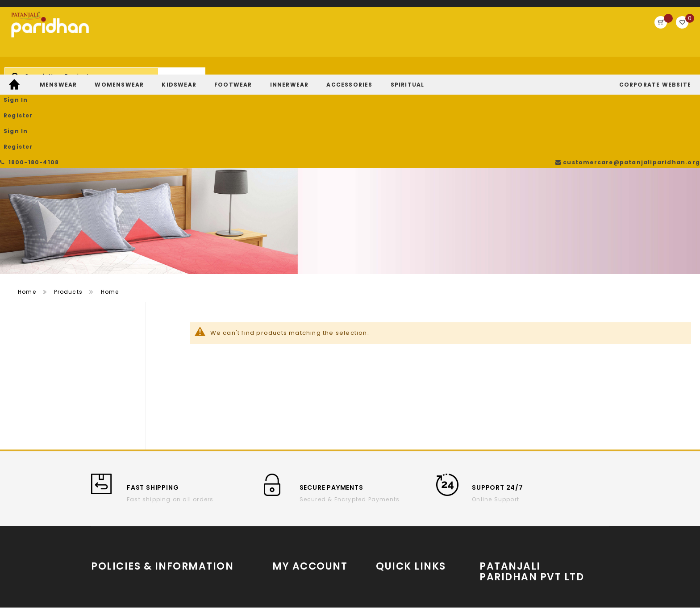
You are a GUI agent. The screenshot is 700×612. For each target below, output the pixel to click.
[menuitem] (15, 73)
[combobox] (290, 37)
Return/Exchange (300, 532)
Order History (293, 506)
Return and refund (120, 546)
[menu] (350, 73)
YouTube (390, 508)
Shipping (106, 532)
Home (27, 206)
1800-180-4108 (31, 9)
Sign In (593, 33)
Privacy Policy (197, 519)
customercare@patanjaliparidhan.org (631, 9)
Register (631, 33)
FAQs (183, 546)
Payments (107, 559)
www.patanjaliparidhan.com (535, 504)
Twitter (386, 535)
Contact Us (193, 532)
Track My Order (296, 519)
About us (105, 506)
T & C (100, 519)
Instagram (393, 522)
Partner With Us (537, 520)
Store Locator (537, 541)
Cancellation (196, 506)
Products (68, 206)
